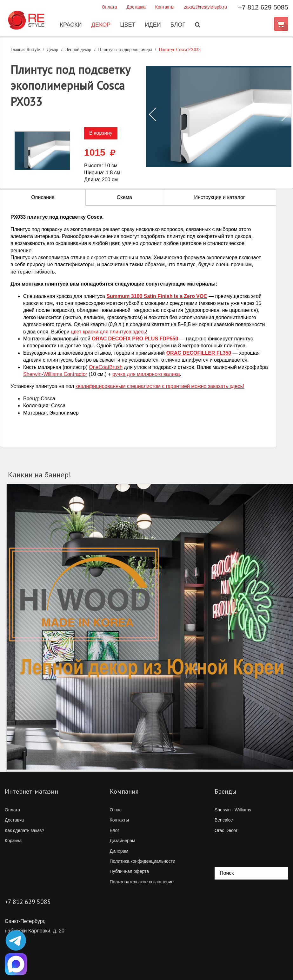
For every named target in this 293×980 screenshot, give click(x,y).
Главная (25, 50)
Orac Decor (226, 830)
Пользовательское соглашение (142, 882)
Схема (124, 197)
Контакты (165, 7)
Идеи (152, 25)
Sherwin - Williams (233, 810)
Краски (70, 25)
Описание (43, 197)
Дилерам (119, 851)
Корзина (13, 841)
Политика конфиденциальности (143, 861)
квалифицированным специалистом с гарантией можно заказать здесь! (160, 386)
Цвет (127, 25)
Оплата (109, 7)
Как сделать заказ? (24, 830)
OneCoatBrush (106, 367)
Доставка (136, 7)
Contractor (55, 374)
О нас (116, 810)
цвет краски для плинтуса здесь (108, 332)
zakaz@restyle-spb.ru (205, 7)
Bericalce (224, 820)
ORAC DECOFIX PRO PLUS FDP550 (135, 339)
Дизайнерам (123, 841)
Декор (100, 25)
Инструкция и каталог (219, 197)
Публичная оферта (130, 871)
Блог (177, 25)
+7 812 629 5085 (263, 7)
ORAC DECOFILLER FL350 (199, 353)
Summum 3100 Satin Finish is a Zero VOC (157, 296)
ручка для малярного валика (146, 374)
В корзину (101, 133)
